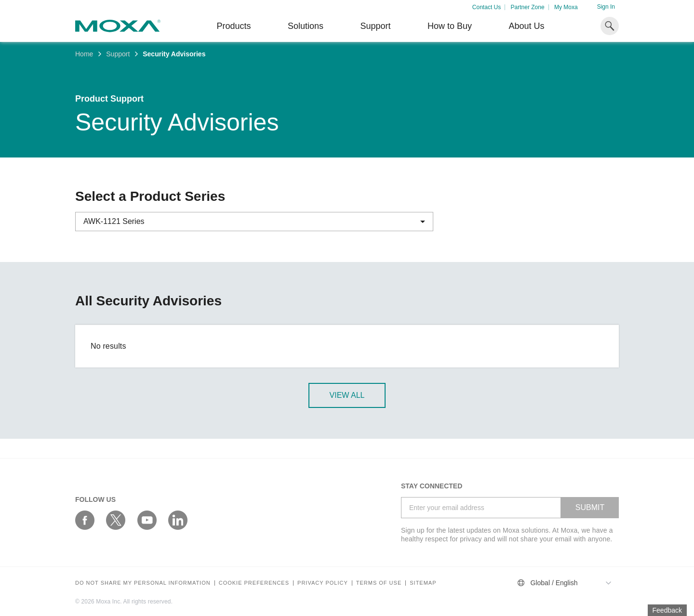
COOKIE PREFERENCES (254, 583)
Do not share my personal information (143, 583)
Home (84, 54)
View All (347, 395)
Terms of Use (379, 583)
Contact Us (487, 7)
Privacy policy (323, 583)
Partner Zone (528, 7)
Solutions (306, 26)
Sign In (606, 7)
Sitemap (423, 583)
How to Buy (450, 26)
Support (375, 26)
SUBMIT (590, 507)
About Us (526, 26)
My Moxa (566, 7)
